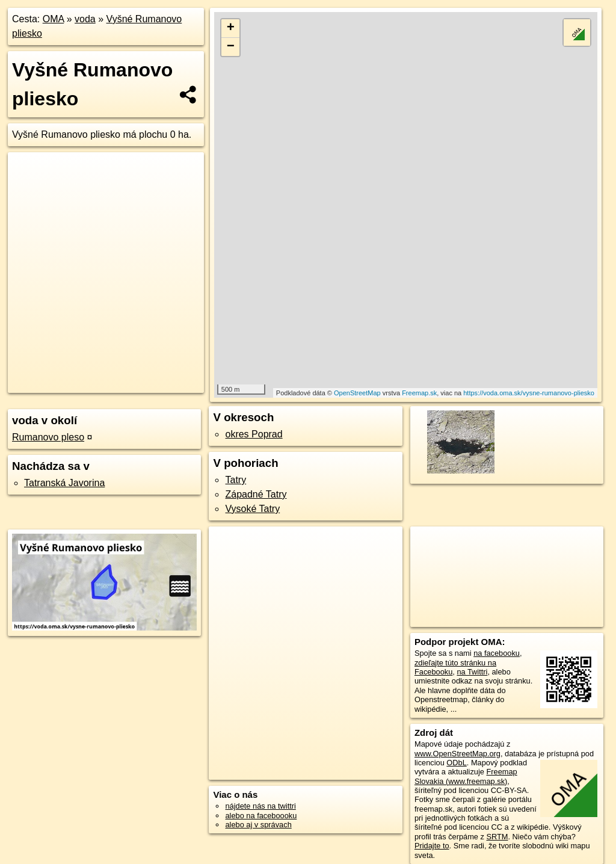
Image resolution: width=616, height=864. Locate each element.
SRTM (497, 837)
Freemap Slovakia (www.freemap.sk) (466, 776)
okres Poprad (254, 434)
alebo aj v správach (258, 825)
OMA (54, 19)
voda (85, 19)
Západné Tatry (256, 494)
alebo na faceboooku (261, 816)
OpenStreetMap (357, 393)
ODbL (456, 763)
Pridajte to (432, 846)
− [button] (231, 47)
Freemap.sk (419, 393)
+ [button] (231, 28)
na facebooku (497, 653)
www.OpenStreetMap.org (457, 754)
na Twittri (472, 672)
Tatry (236, 480)
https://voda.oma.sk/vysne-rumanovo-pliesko (529, 393)
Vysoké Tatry (252, 509)
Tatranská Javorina (64, 483)
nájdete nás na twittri (260, 806)
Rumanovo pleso (48, 437)
